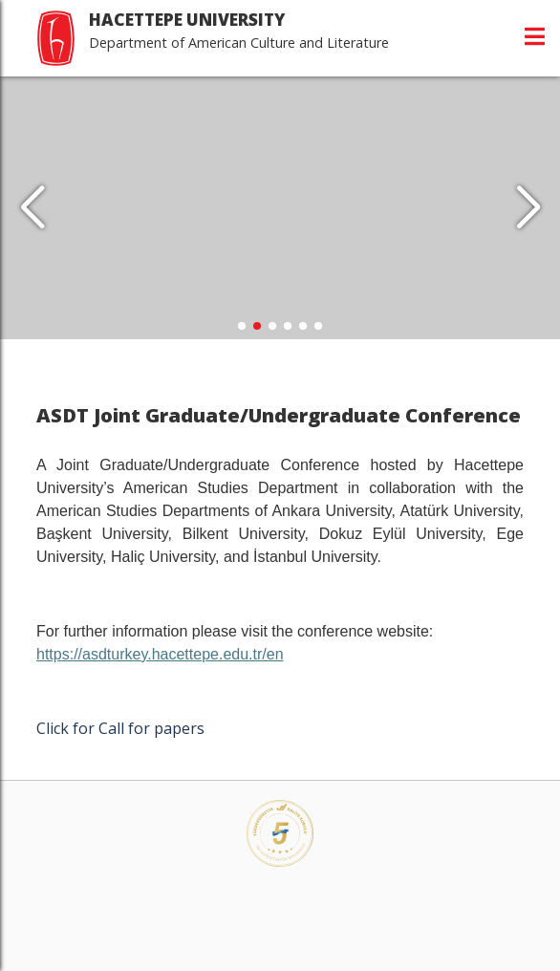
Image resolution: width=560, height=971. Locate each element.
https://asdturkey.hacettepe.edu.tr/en (160, 654)
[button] (528, 208)
